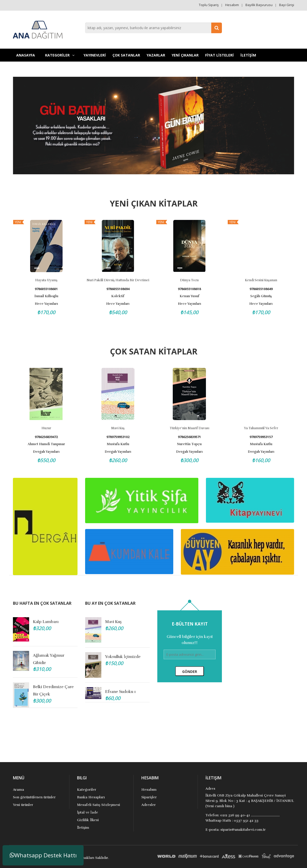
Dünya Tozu (189, 280)
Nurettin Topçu (191, 444)
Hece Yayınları (46, 304)
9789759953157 (263, 437)
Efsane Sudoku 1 (48, 691)
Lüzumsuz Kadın (121, 622)
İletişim (83, 828)
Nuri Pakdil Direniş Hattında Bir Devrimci (118, 280)
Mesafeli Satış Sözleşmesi (99, 805)
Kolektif (118, 296)
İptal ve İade (87, 812)
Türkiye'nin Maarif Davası (191, 428)
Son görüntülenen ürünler (34, 797)
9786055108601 (46, 289)
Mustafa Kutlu (120, 444)
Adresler (149, 805)
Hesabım (232, 5)
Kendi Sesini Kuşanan (261, 280)
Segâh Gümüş (261, 296)
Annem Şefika (119, 656)
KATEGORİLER (60, 55)
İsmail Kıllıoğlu (46, 296)
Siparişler (149, 797)
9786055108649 (261, 289)
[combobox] (153, 28)
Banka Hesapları (91, 797)
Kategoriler (87, 790)
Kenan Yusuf (189, 296)
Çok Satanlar (126, 55)
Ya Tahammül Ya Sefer (263, 428)
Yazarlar (156, 55)
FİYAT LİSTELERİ (219, 55)
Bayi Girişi (287, 5)
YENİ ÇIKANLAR (185, 55)
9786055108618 (189, 289)
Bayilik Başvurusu (259, 5)
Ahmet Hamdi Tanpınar (48, 444)
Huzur (48, 428)
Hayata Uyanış (46, 280)
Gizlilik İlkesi (88, 820)
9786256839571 (191, 437)
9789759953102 (120, 437)
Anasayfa (26, 55)
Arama (18, 790)
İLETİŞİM (248, 55)
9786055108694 (118, 289)
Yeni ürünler (23, 805)
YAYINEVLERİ (95, 55)
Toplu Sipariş (209, 5)
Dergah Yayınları (48, 452)
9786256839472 (48, 437)
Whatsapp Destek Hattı (43, 855)
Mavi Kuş (120, 428)
